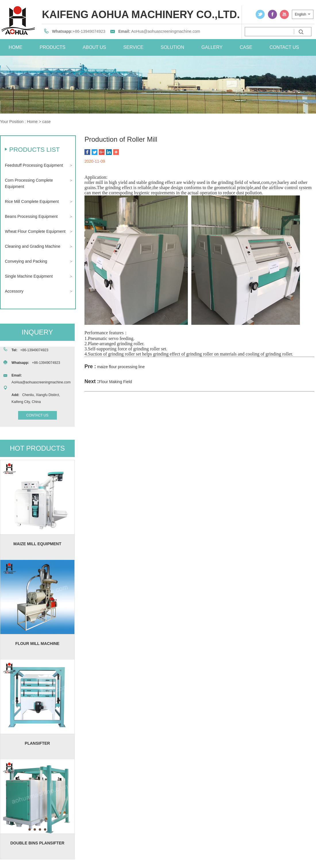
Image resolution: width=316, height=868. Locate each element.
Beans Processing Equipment (31, 216)
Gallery (212, 47)
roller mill (94, 182)
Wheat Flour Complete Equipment (35, 231)
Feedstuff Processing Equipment (34, 165)
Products (53, 47)
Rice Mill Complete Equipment (32, 201)
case (246, 47)
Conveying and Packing (26, 261)
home (16, 47)
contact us (284, 47)
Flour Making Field (115, 382)
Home (32, 122)
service (133, 47)
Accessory (14, 291)
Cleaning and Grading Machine (33, 246)
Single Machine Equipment (29, 276)
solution (172, 47)
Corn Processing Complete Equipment (29, 183)
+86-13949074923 (89, 31)
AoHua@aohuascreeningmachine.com (166, 31)
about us (95, 47)
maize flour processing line (121, 367)
